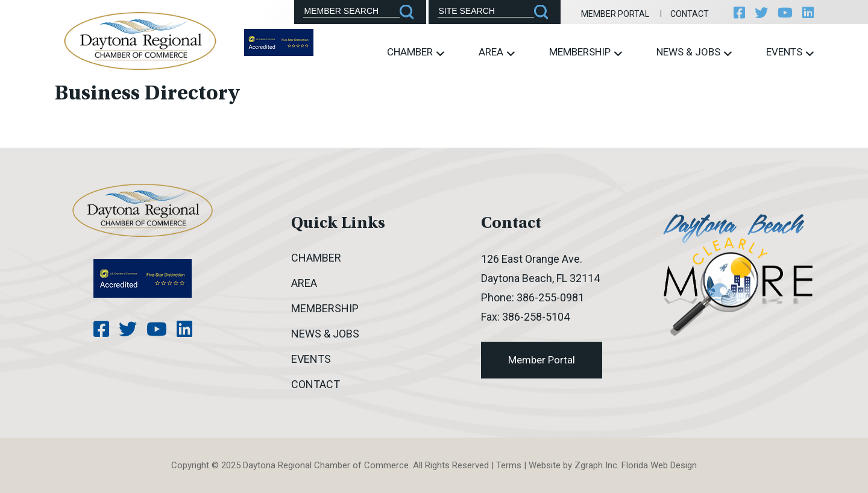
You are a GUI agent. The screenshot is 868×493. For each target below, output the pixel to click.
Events (790, 52)
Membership (586, 52)
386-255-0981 (550, 297)
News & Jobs (694, 52)
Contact (690, 14)
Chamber (416, 52)
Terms (509, 465)
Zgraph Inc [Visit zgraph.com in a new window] (596, 465)
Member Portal (615, 14)
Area (497, 52)
